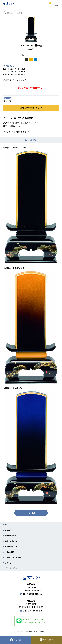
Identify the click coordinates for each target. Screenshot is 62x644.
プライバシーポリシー (13, 570)
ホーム (8, 525)
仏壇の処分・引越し (13, 548)
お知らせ (9, 565)
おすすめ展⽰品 (11, 536)
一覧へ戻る (31, 513)
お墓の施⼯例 (10, 553)
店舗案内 (9, 531)
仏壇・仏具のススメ (13, 542)
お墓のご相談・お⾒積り (15, 559)
